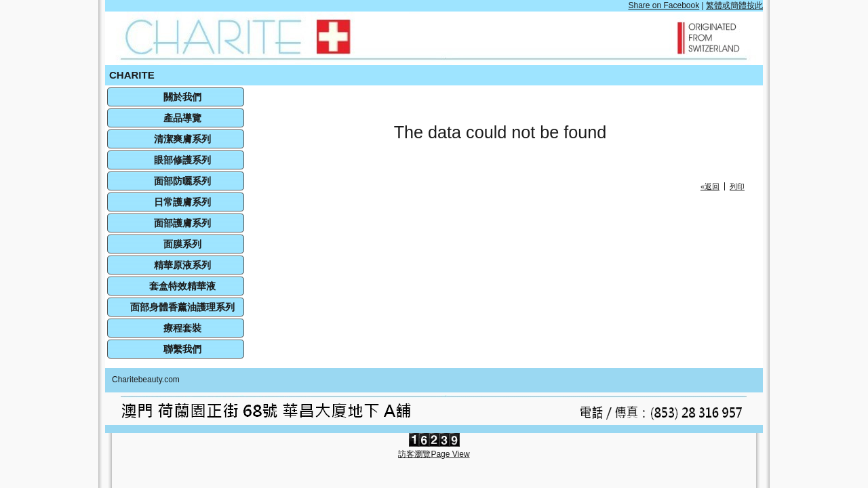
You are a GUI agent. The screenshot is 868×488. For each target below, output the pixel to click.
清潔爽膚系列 (182, 139)
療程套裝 (182, 328)
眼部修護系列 (182, 160)
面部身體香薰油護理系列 (182, 307)
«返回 (710, 186)
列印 (737, 186)
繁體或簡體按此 (734, 5)
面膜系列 (182, 244)
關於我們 (182, 97)
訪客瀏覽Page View (434, 454)
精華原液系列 (182, 265)
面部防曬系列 (182, 181)
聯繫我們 (182, 349)
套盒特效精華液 (182, 286)
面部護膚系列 (182, 223)
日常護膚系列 (182, 202)
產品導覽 (182, 118)
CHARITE (132, 75)
